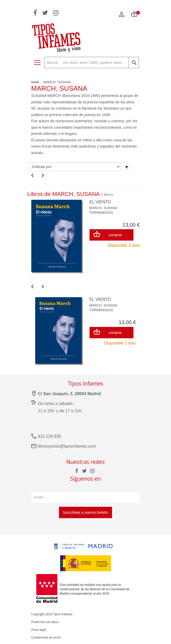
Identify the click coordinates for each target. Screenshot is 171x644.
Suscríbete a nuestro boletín (85, 512)
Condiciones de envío (46, 638)
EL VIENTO (100, 202)
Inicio (35, 82)
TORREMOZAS (101, 213)
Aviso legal (39, 630)
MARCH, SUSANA (103, 208)
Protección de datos (45, 622)
